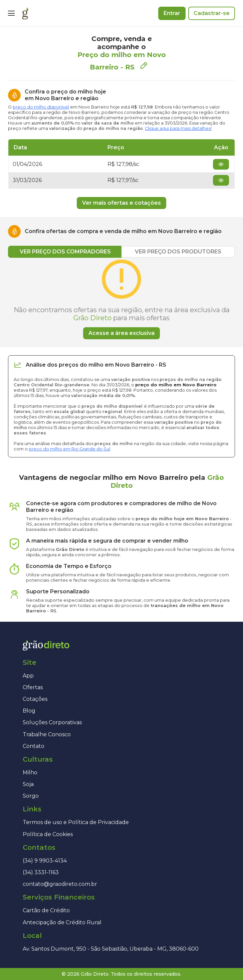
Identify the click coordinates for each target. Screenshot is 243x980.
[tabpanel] (121, 299)
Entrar (172, 13)
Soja (28, 784)
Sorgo (31, 796)
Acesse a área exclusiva (121, 333)
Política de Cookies (48, 834)
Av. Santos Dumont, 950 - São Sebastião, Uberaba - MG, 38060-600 (111, 949)
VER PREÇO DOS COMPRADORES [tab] (65, 252)
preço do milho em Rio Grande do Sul (69, 449)
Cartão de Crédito (46, 910)
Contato (34, 746)
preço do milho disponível (41, 107)
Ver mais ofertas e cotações (121, 203)
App (28, 676)
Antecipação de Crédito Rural (62, 922)
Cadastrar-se (212, 13)
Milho (30, 772)
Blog (29, 711)
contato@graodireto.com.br (60, 884)
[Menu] (11, 13)
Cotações (35, 699)
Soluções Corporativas (52, 722)
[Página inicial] (25, 13)
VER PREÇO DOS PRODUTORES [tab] (178, 252)
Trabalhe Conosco (47, 734)
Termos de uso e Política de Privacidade (76, 822)
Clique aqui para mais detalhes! (178, 128)
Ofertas (33, 687)
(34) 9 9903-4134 (45, 861)
